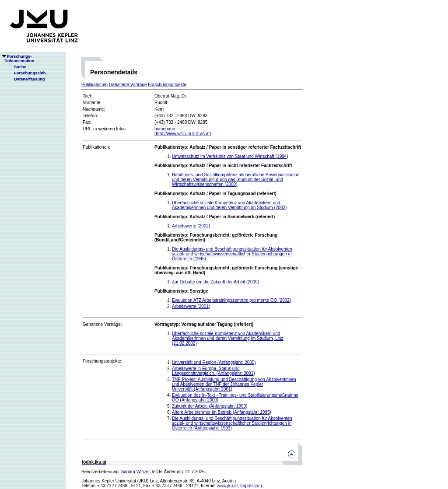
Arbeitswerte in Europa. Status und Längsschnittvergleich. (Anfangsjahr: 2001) (213, 371)
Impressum (251, 486)
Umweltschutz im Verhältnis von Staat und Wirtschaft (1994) (230, 156)
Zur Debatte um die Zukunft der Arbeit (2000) (215, 282)
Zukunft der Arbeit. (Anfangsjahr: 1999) (210, 406)
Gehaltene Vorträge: (102, 324)
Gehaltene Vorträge (128, 85)
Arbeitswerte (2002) (191, 226)
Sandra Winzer (136, 472)
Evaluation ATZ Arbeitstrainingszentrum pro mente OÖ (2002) (231, 300)
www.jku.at (227, 486)
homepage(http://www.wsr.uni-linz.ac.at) (183, 131)
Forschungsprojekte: (103, 361)
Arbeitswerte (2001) (191, 306)
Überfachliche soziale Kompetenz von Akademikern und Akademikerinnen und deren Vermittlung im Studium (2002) (229, 205)
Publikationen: (96, 147)
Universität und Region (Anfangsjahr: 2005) (214, 362)
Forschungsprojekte (167, 85)
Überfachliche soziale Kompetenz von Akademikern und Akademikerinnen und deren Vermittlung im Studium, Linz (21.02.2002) (228, 338)
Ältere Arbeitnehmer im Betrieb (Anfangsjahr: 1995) (222, 412)
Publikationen (94, 85)
